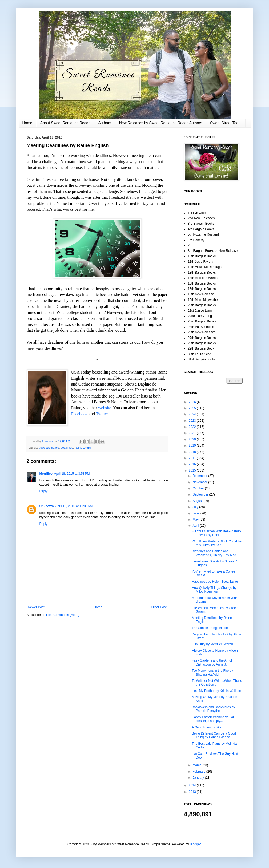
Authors (105, 123)
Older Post (159, 607)
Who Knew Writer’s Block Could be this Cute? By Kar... (216, 543)
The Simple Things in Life (210, 628)
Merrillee (46, 474)
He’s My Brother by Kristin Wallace (216, 691)
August (198, 501)
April (196, 526)
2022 (193, 427)
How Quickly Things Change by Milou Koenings (214, 590)
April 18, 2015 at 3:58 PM (72, 474)
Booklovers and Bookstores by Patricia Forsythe (213, 709)
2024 (193, 414)
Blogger (195, 844)
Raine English (84, 448)
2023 (193, 421)
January (199, 778)
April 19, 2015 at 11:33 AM (74, 506)
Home (27, 123)
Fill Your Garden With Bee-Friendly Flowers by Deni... (216, 533)
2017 (193, 458)
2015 (193, 470)
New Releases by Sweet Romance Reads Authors (161, 123)
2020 (193, 439)
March (197, 765)
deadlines (67, 448)
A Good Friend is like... (208, 727)
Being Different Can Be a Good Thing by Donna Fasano (214, 735)
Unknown (47, 506)
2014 (193, 785)
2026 (193, 402)
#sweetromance (49, 448)
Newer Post (36, 607)
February (199, 772)
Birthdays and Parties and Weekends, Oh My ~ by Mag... (215, 553)
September (201, 494)
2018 (193, 452)
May (196, 520)
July (196, 507)
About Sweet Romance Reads (65, 123)
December (200, 476)
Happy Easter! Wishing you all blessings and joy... (213, 719)
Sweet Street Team (226, 123)
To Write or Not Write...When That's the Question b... (217, 683)
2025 (193, 408)
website (105, 408)
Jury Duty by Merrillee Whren (212, 644)
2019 (193, 445)
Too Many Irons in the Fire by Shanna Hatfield (212, 672)
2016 (193, 464)
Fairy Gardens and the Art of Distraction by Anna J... (212, 662)
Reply (44, 491)
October (199, 488)
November (200, 482)
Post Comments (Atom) (63, 615)
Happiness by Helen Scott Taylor (215, 582)
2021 (193, 433)
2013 (193, 792)
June (196, 513)
